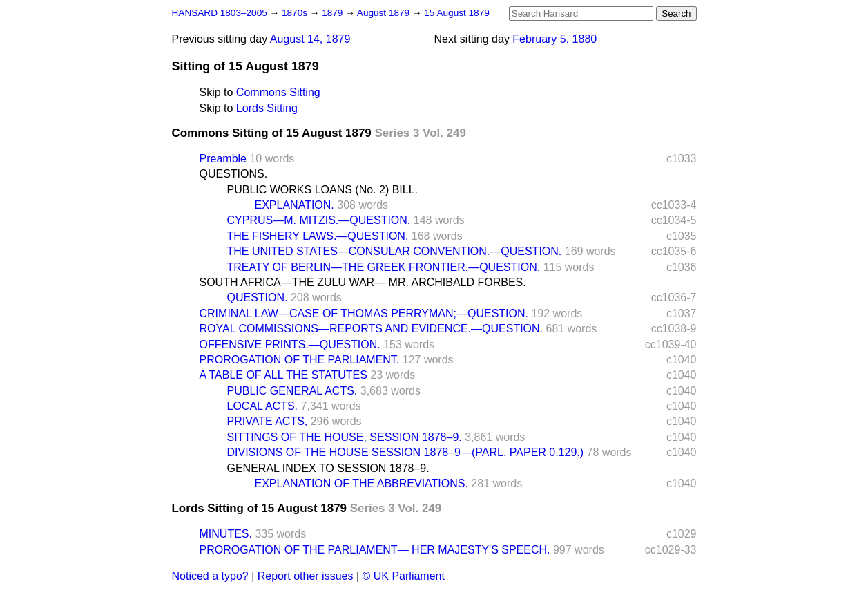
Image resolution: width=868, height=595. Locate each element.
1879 (334, 13)
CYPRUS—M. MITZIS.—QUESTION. (319, 220)
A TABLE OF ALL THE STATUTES (283, 375)
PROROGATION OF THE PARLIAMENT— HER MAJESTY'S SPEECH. (375, 550)
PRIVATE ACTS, (268, 421)
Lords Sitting (267, 108)
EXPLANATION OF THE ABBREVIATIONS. (361, 483)
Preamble (223, 159)
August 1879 (385, 13)
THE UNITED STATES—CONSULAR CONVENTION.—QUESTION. (395, 251)
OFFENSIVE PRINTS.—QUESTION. (290, 344)
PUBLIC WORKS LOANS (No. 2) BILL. (323, 190)
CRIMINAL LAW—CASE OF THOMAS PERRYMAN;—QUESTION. (364, 313)
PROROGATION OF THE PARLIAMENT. (300, 360)
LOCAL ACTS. (263, 406)
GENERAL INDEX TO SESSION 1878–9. (328, 468)
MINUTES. (226, 534)
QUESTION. (258, 297)
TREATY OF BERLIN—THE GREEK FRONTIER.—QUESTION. (384, 267)
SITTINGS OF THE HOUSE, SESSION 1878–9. (345, 437)
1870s (296, 13)
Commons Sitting (278, 92)
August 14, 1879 (310, 39)
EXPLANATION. (295, 205)
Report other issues (306, 576)
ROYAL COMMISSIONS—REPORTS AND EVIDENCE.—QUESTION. (372, 329)
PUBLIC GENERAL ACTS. (292, 391)
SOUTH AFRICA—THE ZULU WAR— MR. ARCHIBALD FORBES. (363, 282)
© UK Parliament (404, 576)
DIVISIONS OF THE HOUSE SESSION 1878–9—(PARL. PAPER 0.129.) (406, 452)
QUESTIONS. (234, 174)
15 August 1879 (457, 13)
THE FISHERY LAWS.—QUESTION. (318, 236)
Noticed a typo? (210, 576)
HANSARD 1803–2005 (220, 13)
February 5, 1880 (554, 39)
